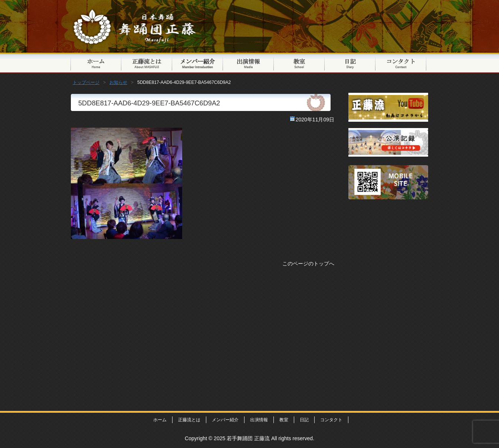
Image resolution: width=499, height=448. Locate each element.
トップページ (96, 63)
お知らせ (118, 82)
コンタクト (401, 63)
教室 (299, 63)
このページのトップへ (308, 264)
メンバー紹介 (198, 63)
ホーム (160, 420)
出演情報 (248, 63)
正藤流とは (147, 63)
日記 (350, 63)
